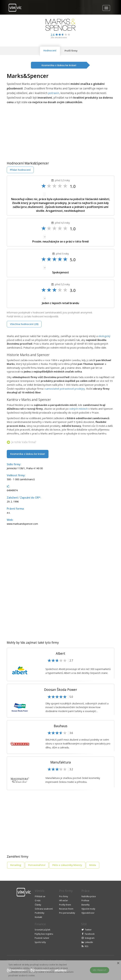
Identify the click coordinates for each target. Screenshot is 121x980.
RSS (87, 946)
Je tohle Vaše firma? (24, 442)
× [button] (118, 963)
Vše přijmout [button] (100, 970)
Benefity (86, 905)
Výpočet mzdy (88, 909)
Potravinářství (37, 865)
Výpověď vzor (88, 913)
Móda (93, 865)
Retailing (16, 865)
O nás (38, 900)
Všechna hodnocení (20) (24, 324)
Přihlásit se (40, 896)
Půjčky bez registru (44, 934)
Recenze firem (66, 909)
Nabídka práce (89, 896)
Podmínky (40, 913)
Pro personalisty (67, 913)
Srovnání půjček (42, 930)
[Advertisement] (35, 130)
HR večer (64, 900)
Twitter (88, 930)
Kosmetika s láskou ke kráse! (28, 454)
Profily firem (65, 905)
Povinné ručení (42, 938)
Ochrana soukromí (44, 909)
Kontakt (38, 917)
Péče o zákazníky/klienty (67, 865)
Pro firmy (64, 896)
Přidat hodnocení (20, 170)
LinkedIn (89, 942)
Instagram (90, 938)
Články (38, 905)
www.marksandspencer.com (22, 524)
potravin (54, 93)
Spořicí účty (40, 942)
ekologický (104, 336)
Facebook (90, 934)
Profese (85, 900)
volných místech (78, 409)
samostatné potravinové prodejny (65, 389)
